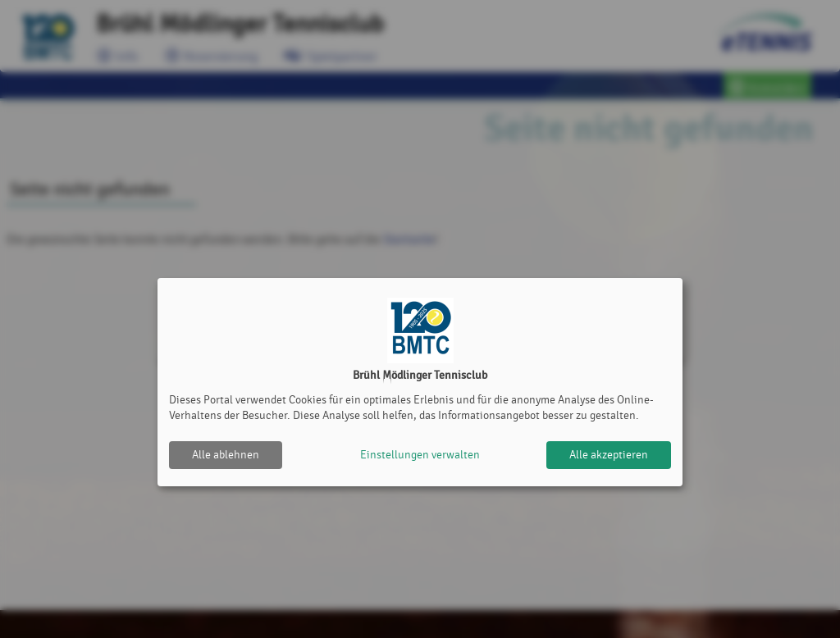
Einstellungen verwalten (420, 455)
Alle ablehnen (226, 455)
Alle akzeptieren (609, 455)
